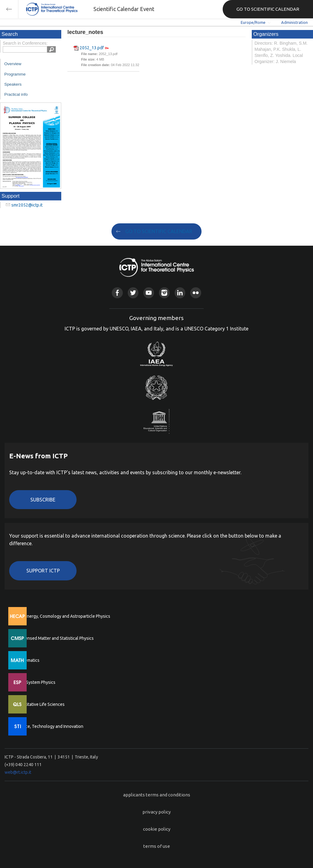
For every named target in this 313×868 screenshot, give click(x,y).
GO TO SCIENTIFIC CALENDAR (268, 9)
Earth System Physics (35, 682)
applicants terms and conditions (157, 795)
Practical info (16, 94)
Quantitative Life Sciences (40, 704)
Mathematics (27, 660)
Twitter (133, 293)
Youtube (149, 293)
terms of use (157, 846)
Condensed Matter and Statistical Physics (54, 638)
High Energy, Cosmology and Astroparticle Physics (63, 616)
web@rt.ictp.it (18, 772)
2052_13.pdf (92, 48)
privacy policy (156, 812)
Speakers (13, 84)
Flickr (196, 293)
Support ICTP (43, 571)
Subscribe (43, 500)
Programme (15, 74)
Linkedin (180, 293)
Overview (13, 64)
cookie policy (157, 829)
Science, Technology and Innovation (49, 726)
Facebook (117, 293)
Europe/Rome (253, 22)
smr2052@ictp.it (27, 205)
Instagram (164, 293)
